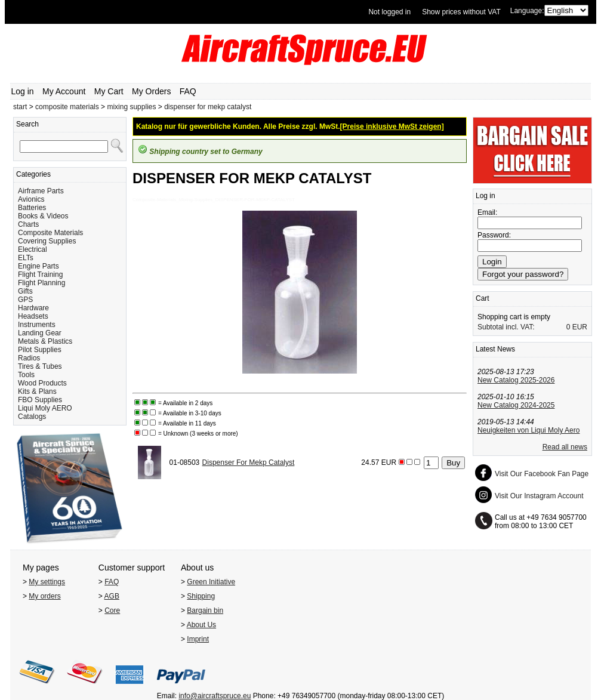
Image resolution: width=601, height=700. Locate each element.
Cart (483, 298)
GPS (25, 300)
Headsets (33, 316)
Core (112, 610)
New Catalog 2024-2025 (516, 405)
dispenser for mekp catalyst (208, 107)
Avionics (31, 199)
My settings (47, 582)
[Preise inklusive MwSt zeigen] (392, 127)
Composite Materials (50, 233)
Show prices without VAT (461, 12)
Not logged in (389, 12)
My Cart (109, 91)
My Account (64, 91)
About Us (201, 625)
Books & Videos (43, 216)
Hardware (33, 308)
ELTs (26, 258)
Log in (23, 91)
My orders (44, 596)
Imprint (198, 639)
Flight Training (40, 275)
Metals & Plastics (45, 341)
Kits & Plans (37, 391)
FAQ (188, 91)
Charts (28, 224)
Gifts (25, 291)
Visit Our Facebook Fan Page (542, 474)
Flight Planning (41, 283)
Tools (26, 375)
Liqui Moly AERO (45, 408)
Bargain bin (205, 610)
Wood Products (42, 383)
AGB (112, 596)
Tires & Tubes (40, 366)
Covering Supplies (47, 241)
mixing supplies (131, 107)
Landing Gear (40, 333)
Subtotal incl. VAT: (506, 327)
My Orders (151, 91)
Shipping (201, 596)
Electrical (33, 249)
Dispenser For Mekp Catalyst (249, 462)
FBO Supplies (40, 400)
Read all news (565, 447)
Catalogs (32, 417)
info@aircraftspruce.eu (215, 696)
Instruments (37, 325)
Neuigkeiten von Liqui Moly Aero (528, 430)
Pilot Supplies (40, 350)
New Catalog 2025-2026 (516, 380)
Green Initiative (211, 582)
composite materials (67, 107)
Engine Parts (38, 266)
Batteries (32, 208)
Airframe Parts (41, 191)
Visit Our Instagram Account (539, 496)
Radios (29, 358)
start (20, 107)
